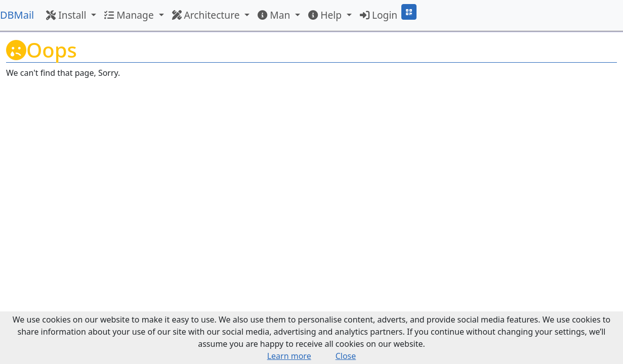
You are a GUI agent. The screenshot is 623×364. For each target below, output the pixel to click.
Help (326, 15)
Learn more (289, 356)
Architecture (207, 15)
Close (346, 356)
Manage (130, 15)
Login (379, 15)
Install (67, 15)
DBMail (17, 15)
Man (275, 15)
